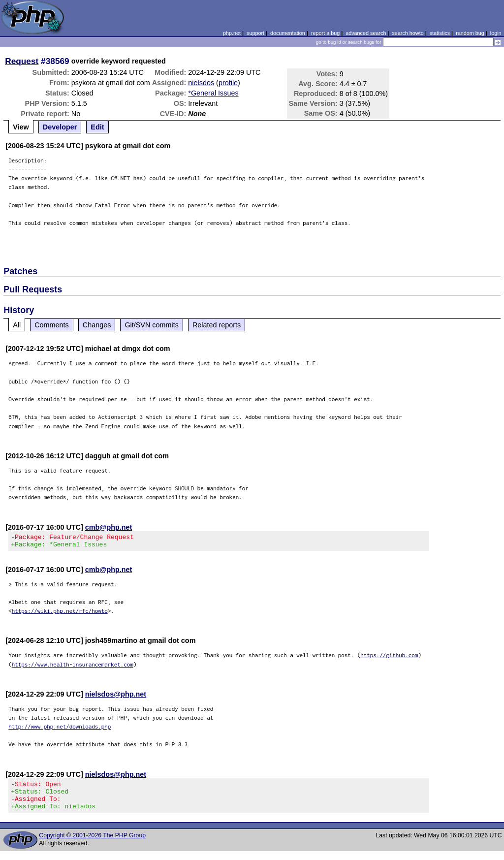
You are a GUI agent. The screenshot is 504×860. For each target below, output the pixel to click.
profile (228, 83)
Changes (97, 325)
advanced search (366, 33)
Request (22, 61)
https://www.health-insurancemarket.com (73, 667)
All (17, 325)
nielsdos (201, 83)
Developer (60, 127)
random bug (470, 33)
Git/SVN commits (152, 325)
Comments (52, 325)
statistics (440, 33)
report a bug (325, 33)
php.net (232, 33)
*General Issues (213, 93)
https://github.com (389, 658)
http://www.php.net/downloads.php (60, 729)
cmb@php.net (109, 527)
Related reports (217, 325)
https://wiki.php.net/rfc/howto (60, 614)
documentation (288, 33)
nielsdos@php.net (116, 697)
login (496, 33)
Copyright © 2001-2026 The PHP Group (92, 844)
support (255, 33)
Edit (97, 127)
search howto (408, 33)
